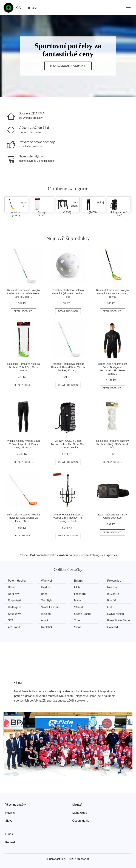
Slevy (9, 821)
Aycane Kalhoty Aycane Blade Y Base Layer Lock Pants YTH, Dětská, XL (23, 444)
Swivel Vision (116, 614)
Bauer (12, 587)
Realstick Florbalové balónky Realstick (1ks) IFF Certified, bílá (68, 293)
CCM (77, 587)
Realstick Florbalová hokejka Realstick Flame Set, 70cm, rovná (113, 293)
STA (11, 620)
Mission (46, 614)
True (77, 620)
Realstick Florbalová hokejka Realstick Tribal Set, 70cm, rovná (23, 367)
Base (44, 594)
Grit (110, 607)
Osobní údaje (81, 821)
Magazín (78, 805)
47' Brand (14, 627)
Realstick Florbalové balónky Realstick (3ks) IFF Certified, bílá (113, 444)
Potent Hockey (17, 581)
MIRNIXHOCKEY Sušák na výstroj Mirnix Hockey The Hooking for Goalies (68, 518)
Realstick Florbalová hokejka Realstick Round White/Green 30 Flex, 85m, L (24, 293)
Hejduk (46, 587)
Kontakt (10, 842)
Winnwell (47, 581)
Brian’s (79, 581)
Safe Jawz (15, 614)
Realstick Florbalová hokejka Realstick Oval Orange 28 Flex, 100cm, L (23, 518)
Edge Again (15, 600)
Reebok (112, 587)
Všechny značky (16, 805)
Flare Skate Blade (119, 620)
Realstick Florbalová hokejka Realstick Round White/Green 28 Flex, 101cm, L (68, 367)
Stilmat (79, 607)
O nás (9, 834)
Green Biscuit (83, 614)
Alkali (44, 620)
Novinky (10, 813)
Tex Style (47, 600)
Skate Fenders (50, 607)
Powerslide (114, 581)
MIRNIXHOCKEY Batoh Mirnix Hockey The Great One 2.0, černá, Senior (68, 444)
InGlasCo (113, 594)
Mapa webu (80, 813)
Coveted (113, 627)
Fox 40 (112, 600)
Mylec (78, 600)
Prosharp (80, 594)
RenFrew (14, 594)
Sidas (78, 627)
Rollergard (15, 607)
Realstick (47, 627)
